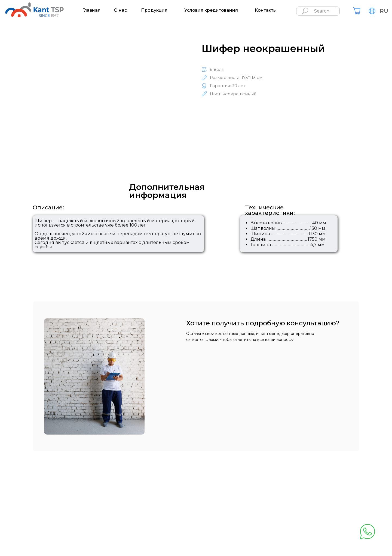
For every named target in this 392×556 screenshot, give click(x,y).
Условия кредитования (211, 10)
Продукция (154, 10)
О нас (120, 10)
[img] (357, 11)
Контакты (266, 10)
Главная (91, 10)
